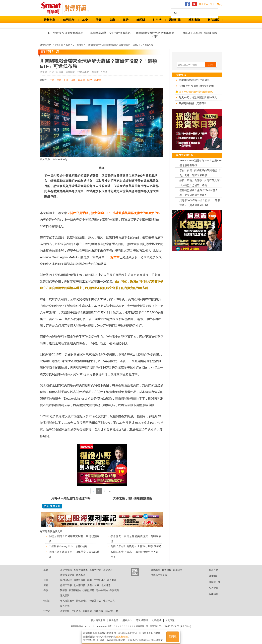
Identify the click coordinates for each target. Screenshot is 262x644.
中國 (52, 80)
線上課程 (178, 574)
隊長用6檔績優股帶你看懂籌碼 (196, 92)
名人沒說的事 (67, 605)
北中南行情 (80, 589)
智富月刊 (211, 574)
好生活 (157, 20)
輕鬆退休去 (95, 605)
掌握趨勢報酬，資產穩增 (193, 103)
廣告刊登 (114, 625)
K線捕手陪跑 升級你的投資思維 (196, 86)
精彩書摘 (194, 20)
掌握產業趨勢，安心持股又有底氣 (110, 33)
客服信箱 (211, 598)
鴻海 (73, 80)
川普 (66, 80)
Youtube (211, 580)
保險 (126, 20)
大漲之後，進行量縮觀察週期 (133, 498)
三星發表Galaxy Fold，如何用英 (68, 546)
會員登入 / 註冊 (207, 4)
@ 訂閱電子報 (52, 506)
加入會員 (211, 592)
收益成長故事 (67, 579)
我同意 (173, 636)
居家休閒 (65, 615)
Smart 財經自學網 (53, 8)
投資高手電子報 (159, 579)
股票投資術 (80, 584)
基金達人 (108, 574)
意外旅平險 (102, 595)
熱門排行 (69, 20)
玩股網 (98, 80)
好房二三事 (66, 589)
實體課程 (155, 574)
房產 (112, 20)
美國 (59, 80)
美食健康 (87, 615)
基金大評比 (95, 574)
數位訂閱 (213, 20)
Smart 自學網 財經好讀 (77, 8)
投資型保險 (88, 595)
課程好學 (175, 20)
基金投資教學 (81, 574)
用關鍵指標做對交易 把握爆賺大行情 (155, 35)
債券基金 (81, 579)
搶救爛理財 (82, 605)
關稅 (90, 80)
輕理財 (141, 20)
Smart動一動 (111, 615)
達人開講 (112, 584)
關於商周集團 (98, 625)
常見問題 (170, 625)
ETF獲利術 (99, 584)
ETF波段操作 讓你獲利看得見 (66, 33)
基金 (85, 20)
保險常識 (114, 595)
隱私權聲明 (142, 625)
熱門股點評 (66, 584)
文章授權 (156, 625)
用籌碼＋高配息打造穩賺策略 (200, 33)
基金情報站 (66, 574)
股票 (99, 20)
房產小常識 (93, 589)
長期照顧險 (75, 595)
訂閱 (211, 65)
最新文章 (49, 20)
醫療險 (64, 595)
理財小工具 (109, 605)
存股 (90, 584)
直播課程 (167, 574)
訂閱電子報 (212, 586)
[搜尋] (194, 13)
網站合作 (127, 625)
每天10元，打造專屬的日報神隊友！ (199, 97)
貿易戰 (81, 80)
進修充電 (98, 615)
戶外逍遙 (76, 615)
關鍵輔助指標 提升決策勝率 (194, 80)
